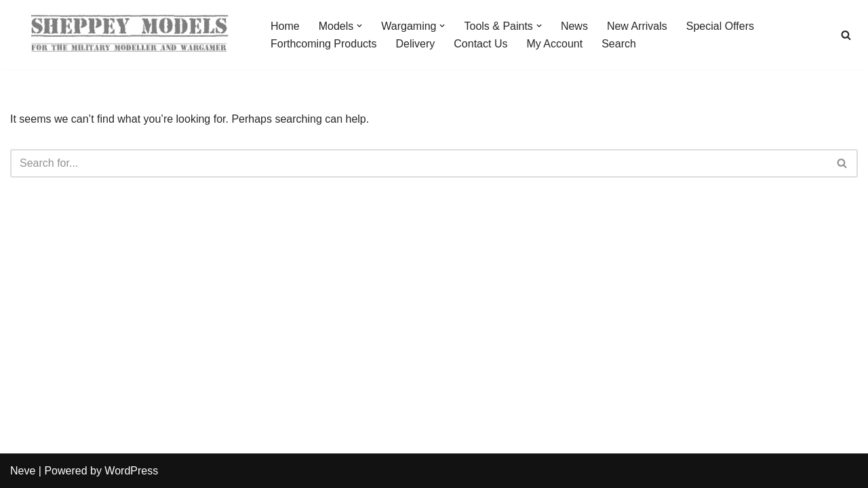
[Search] (846, 35)
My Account (554, 44)
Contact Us (480, 44)
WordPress (131, 471)
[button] (359, 26)
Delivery (416, 44)
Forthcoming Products (324, 44)
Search (619, 44)
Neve (23, 471)
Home (285, 26)
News (574, 26)
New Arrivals (637, 26)
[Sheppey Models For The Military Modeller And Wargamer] (129, 35)
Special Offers (720, 26)
